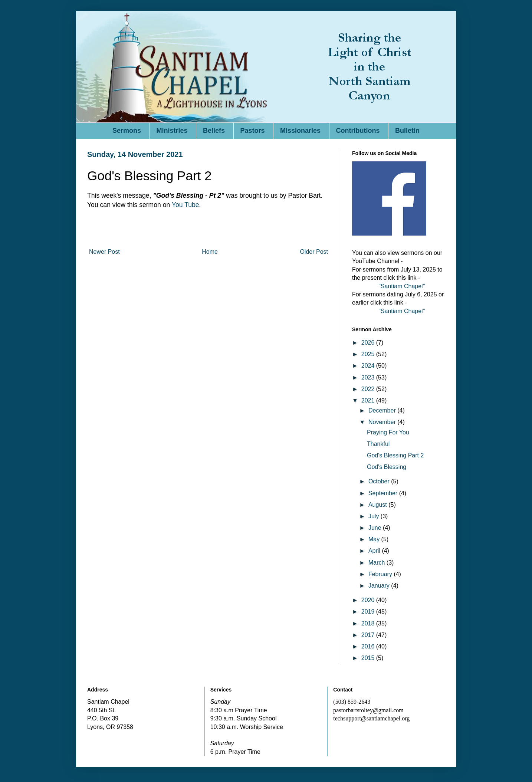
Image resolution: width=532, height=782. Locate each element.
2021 (369, 400)
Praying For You (388, 432)
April (375, 551)
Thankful (378, 444)
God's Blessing (387, 467)
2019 (369, 612)
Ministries (172, 131)
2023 (369, 377)
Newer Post (104, 252)
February (381, 574)
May (375, 539)
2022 (369, 389)
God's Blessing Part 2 (395, 455)
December (383, 410)
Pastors (253, 131)
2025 (369, 354)
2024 (369, 366)
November (383, 422)
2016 (369, 646)
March (377, 563)
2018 (369, 623)
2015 (369, 658)
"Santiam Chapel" (402, 286)
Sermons (127, 131)
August (378, 505)
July (375, 516)
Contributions (358, 131)
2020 (369, 600)
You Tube (185, 205)
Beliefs (214, 131)
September (384, 493)
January (380, 586)
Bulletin (407, 131)
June (376, 528)
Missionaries (300, 131)
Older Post (314, 252)
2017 (369, 635)
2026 (369, 343)
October (380, 481)
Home (210, 252)
